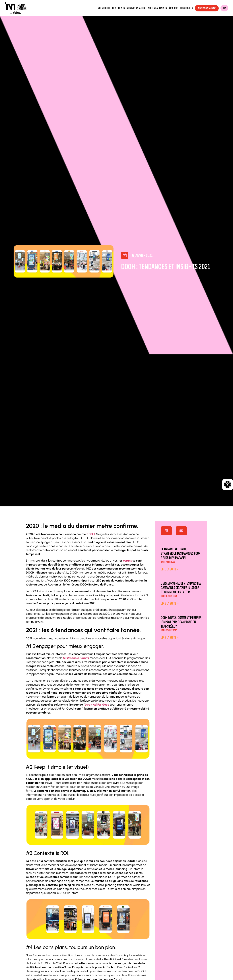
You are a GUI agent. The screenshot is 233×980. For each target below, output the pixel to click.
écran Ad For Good (97, 705)
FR (224, 8)
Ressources (186, 8)
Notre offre (104, 8)
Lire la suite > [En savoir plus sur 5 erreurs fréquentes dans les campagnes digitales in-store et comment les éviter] (170, 604)
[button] (166, 531)
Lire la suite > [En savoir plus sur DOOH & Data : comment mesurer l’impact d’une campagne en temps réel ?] (170, 638)
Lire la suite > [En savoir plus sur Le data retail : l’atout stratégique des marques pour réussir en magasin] (170, 569)
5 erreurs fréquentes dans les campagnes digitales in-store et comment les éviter (181, 588)
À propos (173, 8)
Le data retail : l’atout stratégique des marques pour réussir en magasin (181, 553)
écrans (127, 561)
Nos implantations (136, 8)
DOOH (91, 534)
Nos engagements (157, 8)
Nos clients (118, 8)
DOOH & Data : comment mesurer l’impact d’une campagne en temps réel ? (181, 622)
